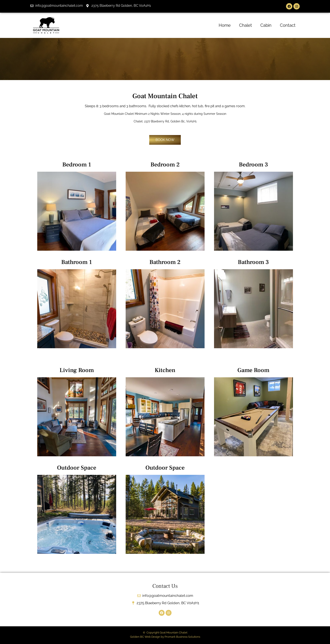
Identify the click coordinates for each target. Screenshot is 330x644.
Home (225, 25)
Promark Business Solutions (182, 637)
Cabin (266, 25)
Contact (288, 25)
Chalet (246, 25)
